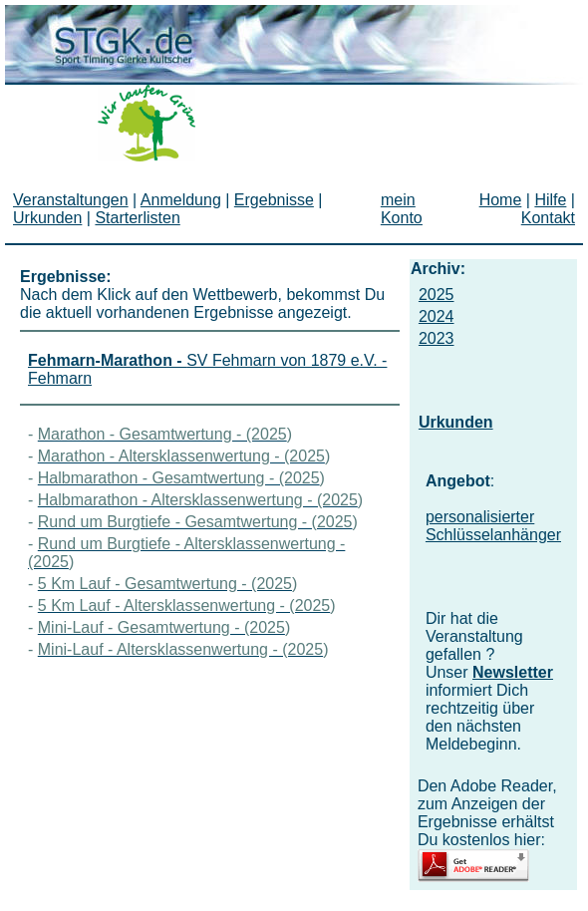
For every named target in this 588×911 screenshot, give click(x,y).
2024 (437, 316)
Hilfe (550, 200)
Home (501, 200)
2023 (437, 338)
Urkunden (456, 422)
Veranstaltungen (71, 200)
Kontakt (548, 218)
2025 (437, 295)
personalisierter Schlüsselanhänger (493, 526)
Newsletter (513, 672)
